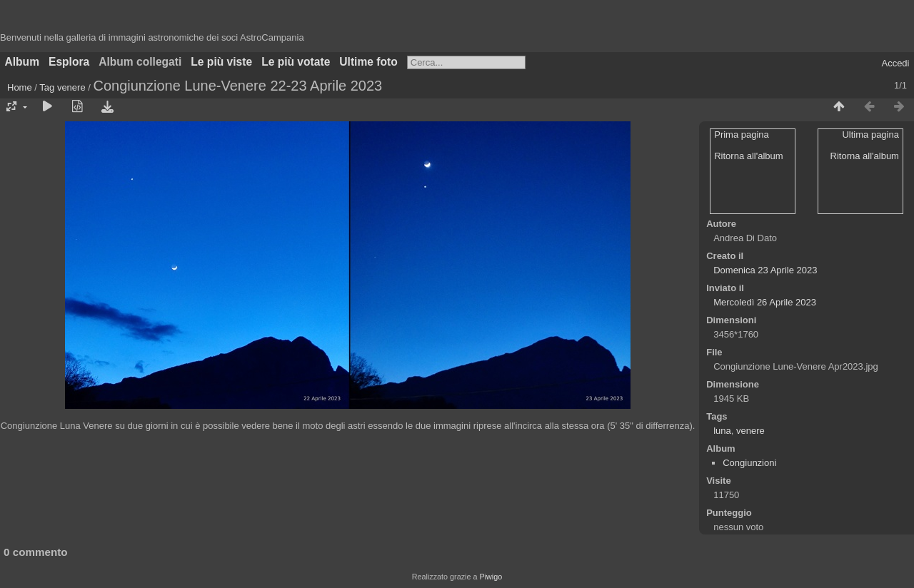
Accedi (895, 63)
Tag (47, 87)
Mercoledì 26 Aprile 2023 (765, 302)
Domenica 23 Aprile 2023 (765, 270)
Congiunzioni (749, 463)
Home (20, 87)
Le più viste (221, 62)
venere (71, 87)
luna (722, 431)
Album (22, 62)
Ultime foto (368, 62)
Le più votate (296, 62)
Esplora (69, 62)
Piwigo (491, 577)
